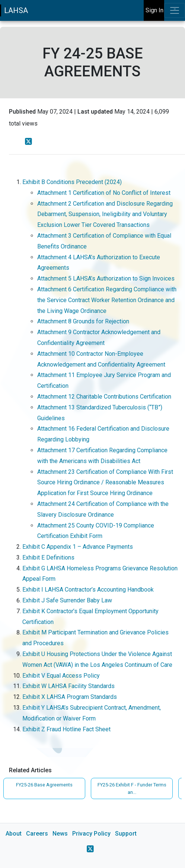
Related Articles (30, 770)
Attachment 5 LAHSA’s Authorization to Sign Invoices (107, 278)
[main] (92, 444)
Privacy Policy (91, 834)
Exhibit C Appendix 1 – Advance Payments (78, 547)
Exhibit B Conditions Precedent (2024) (72, 182)
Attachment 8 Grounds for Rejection (84, 321)
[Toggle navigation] (175, 10)
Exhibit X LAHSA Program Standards (70, 697)
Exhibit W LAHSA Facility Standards (69, 686)
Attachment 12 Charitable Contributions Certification (105, 397)
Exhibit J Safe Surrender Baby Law (68, 600)
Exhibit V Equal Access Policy (62, 676)
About (14, 834)
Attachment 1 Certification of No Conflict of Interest (105, 193)
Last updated (95, 112)
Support (126, 834)
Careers (37, 834)
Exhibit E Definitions (49, 557)
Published (22, 112)
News (60, 834)
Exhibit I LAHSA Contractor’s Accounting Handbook (89, 590)
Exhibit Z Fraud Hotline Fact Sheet (67, 729)
